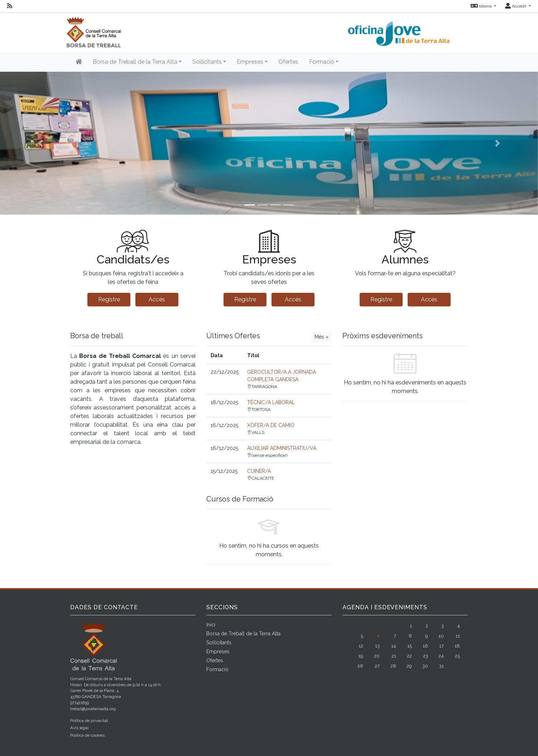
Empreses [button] (250, 62)
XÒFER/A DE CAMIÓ (271, 425)
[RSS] (10, 6)
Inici (211, 625)
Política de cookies (87, 735)
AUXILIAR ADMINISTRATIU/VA (282, 448)
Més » (321, 337)
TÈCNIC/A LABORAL (271, 402)
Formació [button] (322, 62)
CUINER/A (259, 471)
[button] (40, 143)
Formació (217, 669)
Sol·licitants (219, 643)
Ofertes (288, 62)
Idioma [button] (482, 6)
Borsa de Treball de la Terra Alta (243, 634)
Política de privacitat (89, 721)
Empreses (218, 651)
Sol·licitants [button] (207, 62)
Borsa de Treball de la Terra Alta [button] (135, 62)
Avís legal (79, 728)
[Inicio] (79, 62)
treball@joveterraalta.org (93, 709)
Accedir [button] (516, 6)
